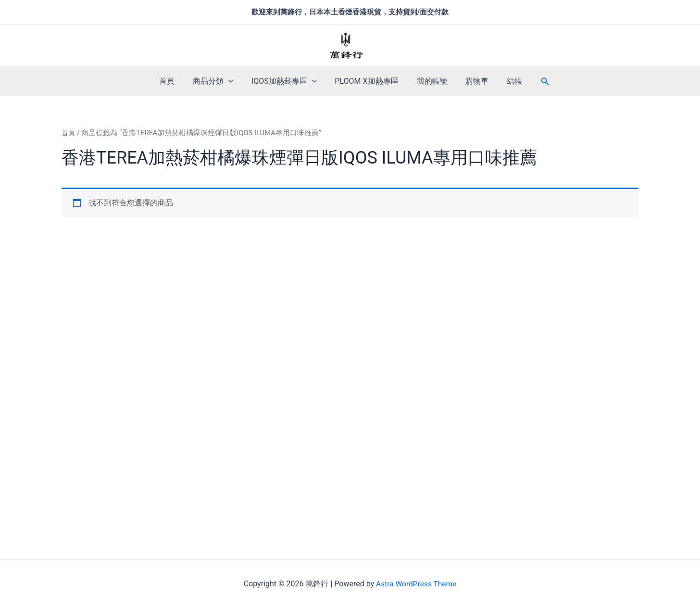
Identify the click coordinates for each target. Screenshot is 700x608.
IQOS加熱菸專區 (287, 81)
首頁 (175, 81)
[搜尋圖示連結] (536, 82)
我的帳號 (429, 81)
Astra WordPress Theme (416, 584)
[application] (234, 81)
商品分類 (219, 81)
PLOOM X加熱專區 (366, 81)
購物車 (472, 81)
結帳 (506, 81)
